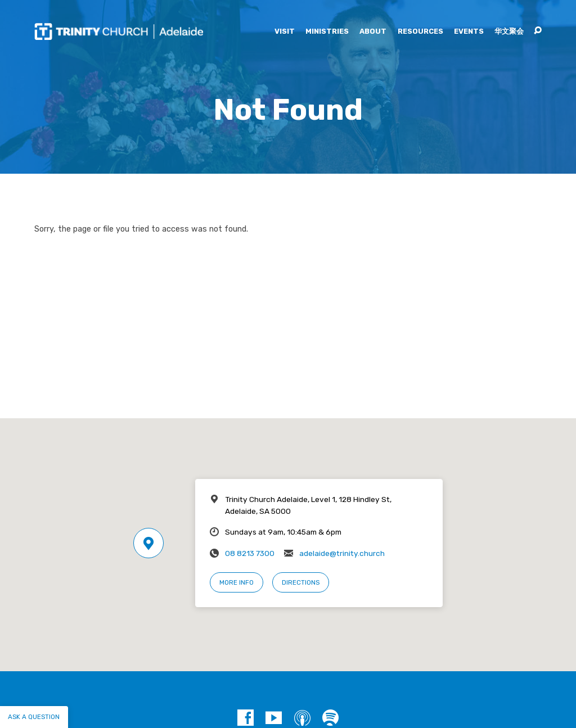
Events (469, 32)
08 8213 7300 (250, 553)
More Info (237, 582)
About (373, 32)
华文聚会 (509, 32)
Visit (285, 32)
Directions (301, 582)
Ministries (327, 32)
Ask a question (34, 717)
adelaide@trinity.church (342, 553)
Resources (420, 32)
